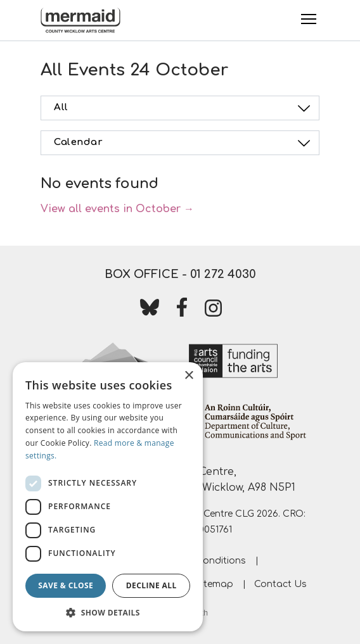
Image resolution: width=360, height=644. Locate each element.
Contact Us (280, 584)
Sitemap (215, 584)
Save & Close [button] (66, 585)
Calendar (184, 143)
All (184, 108)
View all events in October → (117, 209)
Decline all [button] (151, 585)
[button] (108, 612)
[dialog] (108, 497)
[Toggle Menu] (309, 19)
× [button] (189, 376)
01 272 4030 (223, 274)
